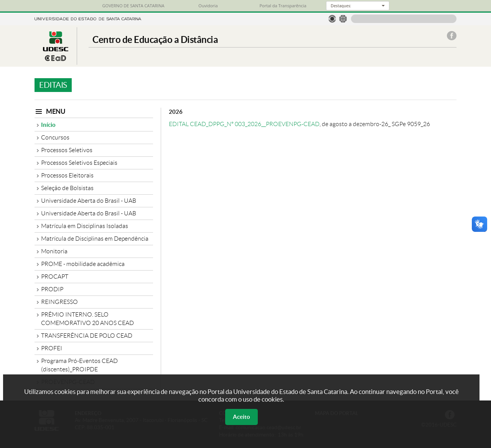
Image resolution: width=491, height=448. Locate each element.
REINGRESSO (59, 302)
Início (48, 125)
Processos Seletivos (67, 150)
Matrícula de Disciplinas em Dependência (95, 239)
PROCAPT (55, 277)
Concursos (55, 137)
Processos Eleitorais (67, 175)
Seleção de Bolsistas (67, 188)
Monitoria (54, 251)
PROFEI (52, 348)
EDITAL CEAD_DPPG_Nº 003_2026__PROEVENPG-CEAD (244, 124)
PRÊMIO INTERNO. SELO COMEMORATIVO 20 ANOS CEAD (87, 319)
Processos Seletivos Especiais (79, 163)
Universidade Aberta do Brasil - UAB (89, 201)
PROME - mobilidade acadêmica (83, 264)
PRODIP (52, 289)
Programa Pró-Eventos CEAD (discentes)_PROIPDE (79, 365)
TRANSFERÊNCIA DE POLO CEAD (87, 336)
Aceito (241, 417)
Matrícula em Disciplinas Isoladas (85, 226)
